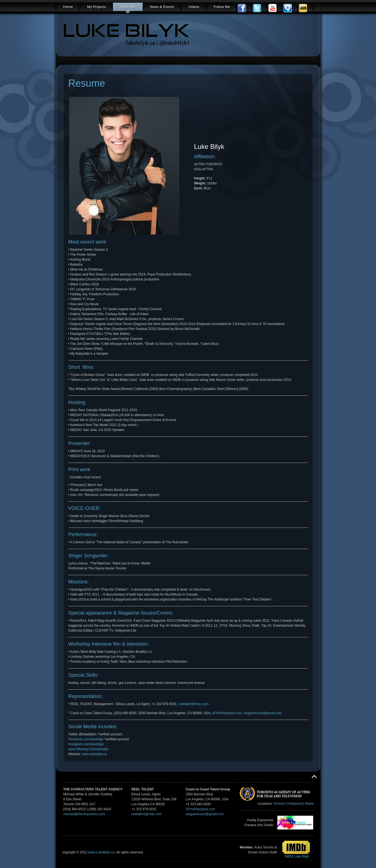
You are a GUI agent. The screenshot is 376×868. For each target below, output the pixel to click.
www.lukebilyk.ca (94, 754)
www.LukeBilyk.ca (101, 852)
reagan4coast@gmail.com (263, 713)
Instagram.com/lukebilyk (86, 744)
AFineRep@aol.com (227, 713)
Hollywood (295, 804)
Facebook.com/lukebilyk (86, 739)
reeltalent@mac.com (194, 704)
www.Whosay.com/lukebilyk (88, 749)
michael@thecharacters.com (84, 814)
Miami (310, 804)
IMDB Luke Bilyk (297, 856)
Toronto (279, 804)
